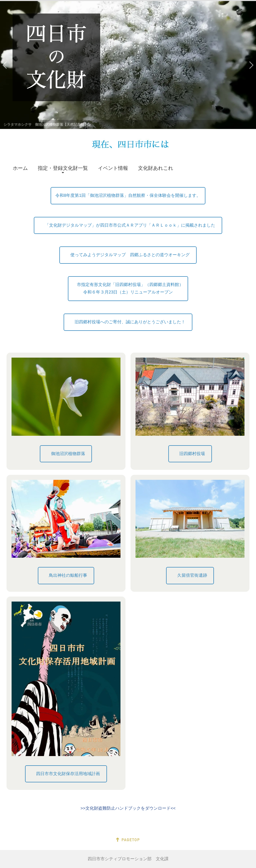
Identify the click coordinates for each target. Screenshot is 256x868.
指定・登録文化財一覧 (63, 168)
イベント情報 (113, 168)
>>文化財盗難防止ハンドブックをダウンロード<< (128, 808)
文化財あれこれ (156, 168)
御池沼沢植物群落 (68, 454)
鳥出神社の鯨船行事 (68, 575)
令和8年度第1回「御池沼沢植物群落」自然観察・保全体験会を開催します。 (128, 195)
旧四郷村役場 (192, 454)
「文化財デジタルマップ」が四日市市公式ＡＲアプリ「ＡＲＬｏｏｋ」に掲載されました (130, 225)
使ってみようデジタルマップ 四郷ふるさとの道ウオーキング (130, 255)
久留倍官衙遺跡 (192, 575)
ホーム (20, 168)
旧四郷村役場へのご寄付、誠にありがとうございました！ (130, 322)
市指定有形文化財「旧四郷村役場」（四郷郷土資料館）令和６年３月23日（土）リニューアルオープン (128, 288)
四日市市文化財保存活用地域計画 (68, 774)
